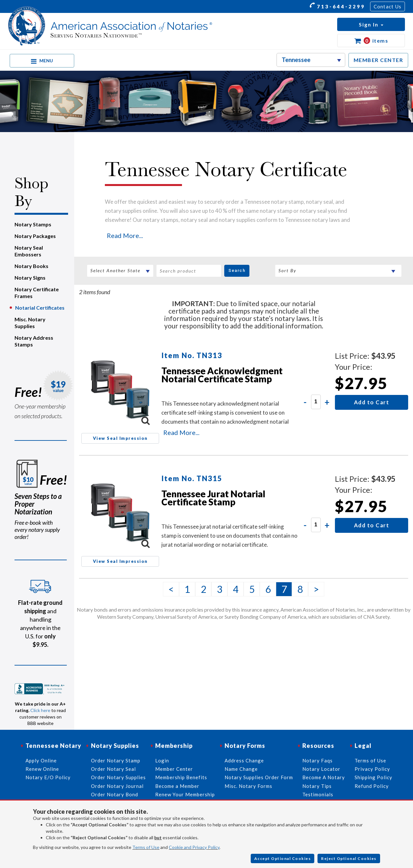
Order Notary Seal (113, 769)
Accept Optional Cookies (283, 858)
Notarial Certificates (40, 308)
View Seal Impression (120, 438)
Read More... (125, 235)
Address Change (244, 760)
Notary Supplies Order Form (259, 777)
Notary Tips (317, 786)
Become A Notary (324, 777)
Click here (40, 710)
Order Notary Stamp (116, 760)
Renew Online (42, 769)
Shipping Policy (373, 777)
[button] (371, 24)
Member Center (174, 769)
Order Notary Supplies (118, 777)
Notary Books (31, 266)
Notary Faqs (317, 760)
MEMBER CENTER (378, 60)
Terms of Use (146, 847)
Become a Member (177, 786)
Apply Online (41, 760)
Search (237, 270)
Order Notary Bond (115, 794)
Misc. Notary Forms (248, 786)
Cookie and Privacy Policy (194, 847)
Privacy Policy (372, 769)
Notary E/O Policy (48, 777)
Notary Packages (35, 236)
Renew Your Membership (185, 794)
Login (162, 760)
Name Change (241, 769)
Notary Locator (321, 769)
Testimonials (318, 794)
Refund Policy (372, 786)
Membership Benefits (181, 777)
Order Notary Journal (117, 786)
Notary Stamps (33, 224)
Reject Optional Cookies (349, 858)
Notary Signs (30, 278)
